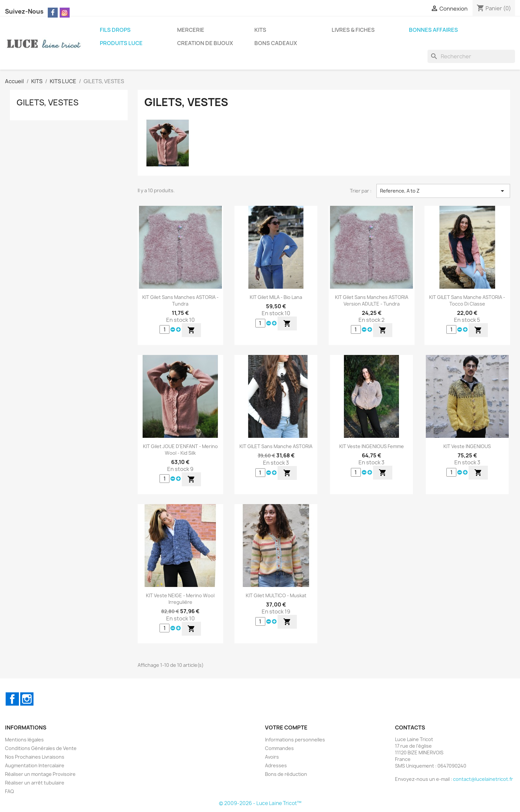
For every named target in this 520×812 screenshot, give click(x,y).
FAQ (9, 791)
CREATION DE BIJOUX (205, 43)
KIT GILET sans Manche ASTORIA (276, 446)
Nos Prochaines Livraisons (35, 757)
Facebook (12, 699)
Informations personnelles (295, 740)
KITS (260, 30)
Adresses (276, 765)
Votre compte (286, 727)
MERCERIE (191, 30)
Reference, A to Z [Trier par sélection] (443, 191)
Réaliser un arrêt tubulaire (35, 783)
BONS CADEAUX (276, 43)
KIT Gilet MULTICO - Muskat (276, 595)
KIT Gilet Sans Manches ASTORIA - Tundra (180, 300)
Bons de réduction (286, 774)
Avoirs (272, 757)
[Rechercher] (471, 56)
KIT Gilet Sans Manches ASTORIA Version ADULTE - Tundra (372, 300)
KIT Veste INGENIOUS (467, 446)
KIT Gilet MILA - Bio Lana (276, 297)
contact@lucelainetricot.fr (483, 779)
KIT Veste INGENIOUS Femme (372, 446)
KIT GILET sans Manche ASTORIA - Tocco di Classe (467, 300)
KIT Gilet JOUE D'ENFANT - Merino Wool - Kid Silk (180, 450)
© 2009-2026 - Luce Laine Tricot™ (260, 803)
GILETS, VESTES (48, 102)
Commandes (279, 748)
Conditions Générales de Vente (41, 748)
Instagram (27, 699)
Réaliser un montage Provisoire (40, 774)
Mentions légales (24, 740)
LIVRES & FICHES (353, 30)
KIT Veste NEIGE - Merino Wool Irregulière (180, 599)
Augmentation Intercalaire (35, 765)
